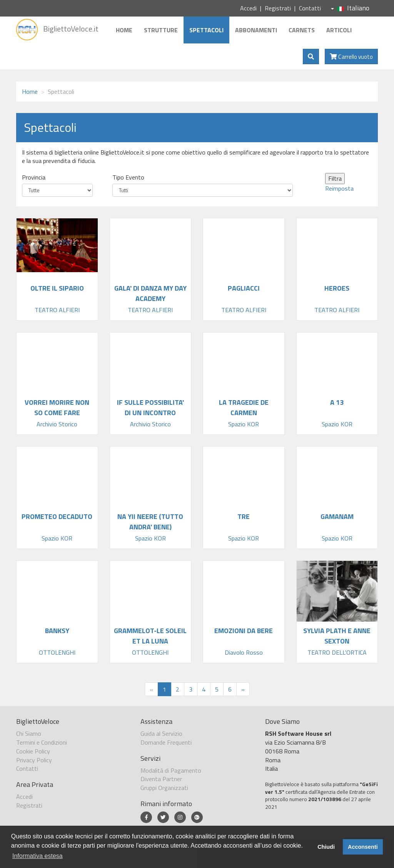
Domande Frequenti (166, 742)
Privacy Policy (34, 760)
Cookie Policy (33, 751)
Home (124, 30)
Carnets (302, 30)
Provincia (34, 177)
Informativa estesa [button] (38, 856)
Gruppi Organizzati (164, 788)
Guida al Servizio (161, 733)
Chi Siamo (29, 733)
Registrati (278, 8)
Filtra (335, 178)
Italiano (350, 8)
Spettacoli (206, 30)
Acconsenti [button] (363, 847)
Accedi (248, 8)
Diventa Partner (161, 779)
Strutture (161, 30)
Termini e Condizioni (42, 742)
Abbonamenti (256, 30)
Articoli (339, 30)
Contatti (310, 8)
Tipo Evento (128, 177)
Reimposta (339, 188)
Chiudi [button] (326, 847)
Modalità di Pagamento (171, 770)
